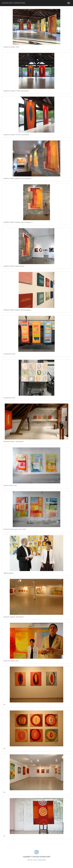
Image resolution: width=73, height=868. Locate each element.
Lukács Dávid (42, 860)
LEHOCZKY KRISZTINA (13, 3)
